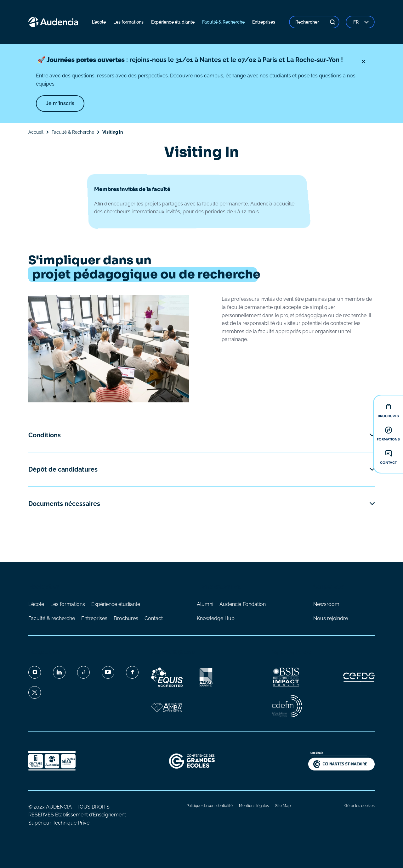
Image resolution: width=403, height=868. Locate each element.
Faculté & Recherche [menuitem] (223, 22)
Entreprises (94, 618)
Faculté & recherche (52, 618)
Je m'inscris (60, 103)
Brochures (126, 618)
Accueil (36, 132)
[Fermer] (363, 62)
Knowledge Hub (216, 618)
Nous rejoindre (331, 618)
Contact (154, 618)
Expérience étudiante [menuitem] (173, 22)
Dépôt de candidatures (63, 469)
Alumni (205, 604)
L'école (36, 604)
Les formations (68, 604)
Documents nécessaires (64, 504)
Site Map (283, 806)
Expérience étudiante (116, 604)
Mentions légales (254, 806)
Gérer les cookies (360, 806)
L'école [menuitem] (99, 22)
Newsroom (326, 604)
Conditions (45, 435)
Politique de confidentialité (210, 806)
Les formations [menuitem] (128, 22)
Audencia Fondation (243, 604)
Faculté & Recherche (73, 132)
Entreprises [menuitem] (264, 22)
